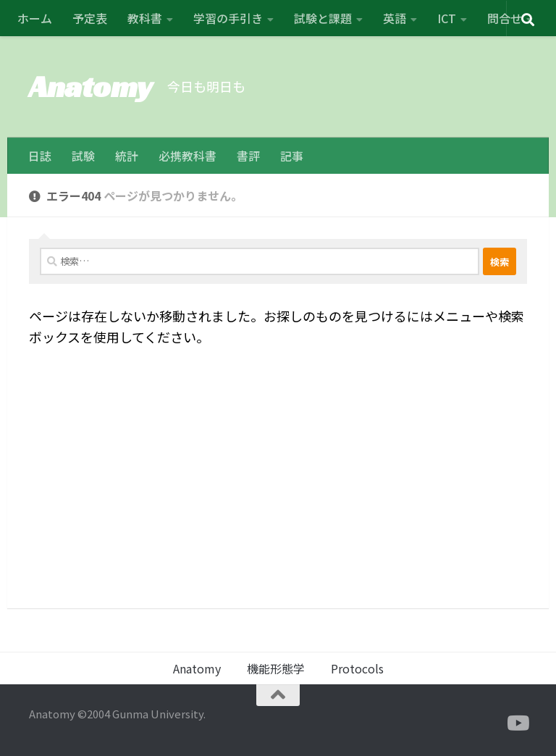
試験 (83, 156)
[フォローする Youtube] (517, 723)
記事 (292, 156)
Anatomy (91, 87)
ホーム (35, 18)
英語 (395, 18)
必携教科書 (188, 156)
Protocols (357, 668)
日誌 (40, 156)
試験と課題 (323, 18)
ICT (447, 18)
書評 (248, 156)
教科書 (145, 18)
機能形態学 (276, 668)
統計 (127, 156)
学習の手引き (228, 18)
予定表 (90, 18)
